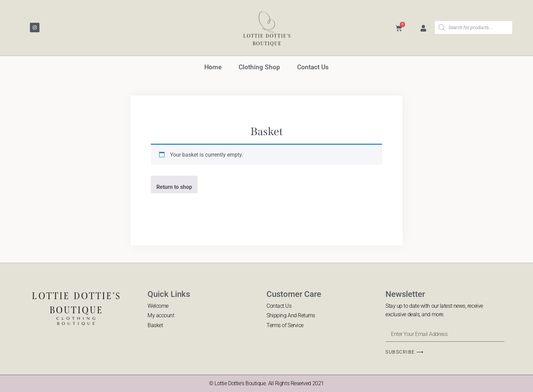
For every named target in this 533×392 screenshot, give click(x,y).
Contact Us (313, 67)
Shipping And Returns (291, 315)
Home (213, 67)
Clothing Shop (259, 67)
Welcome (158, 306)
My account (161, 315)
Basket (155, 325)
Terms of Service (285, 325)
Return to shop (174, 187)
